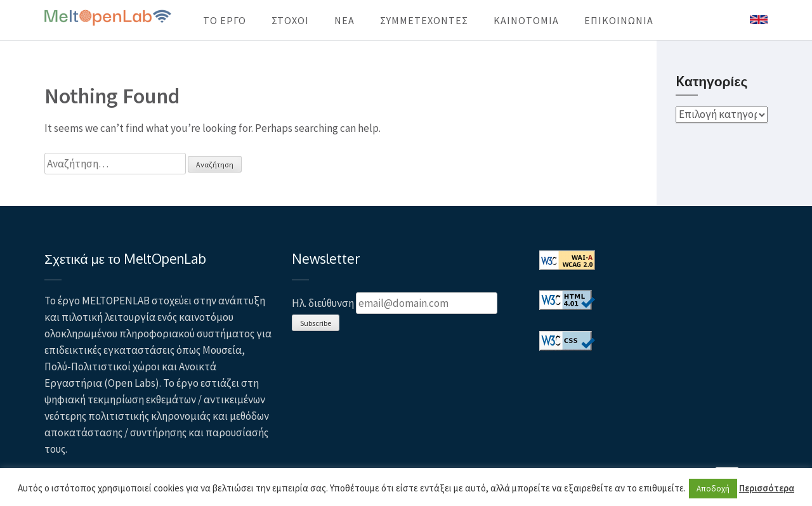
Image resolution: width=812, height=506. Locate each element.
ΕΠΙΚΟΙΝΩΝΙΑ (619, 20)
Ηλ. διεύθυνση (323, 303)
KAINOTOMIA (526, 20)
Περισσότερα (767, 488)
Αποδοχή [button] (713, 489)
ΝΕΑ (344, 20)
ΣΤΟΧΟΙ (290, 20)
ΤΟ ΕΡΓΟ (225, 20)
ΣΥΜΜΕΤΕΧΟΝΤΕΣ (424, 20)
